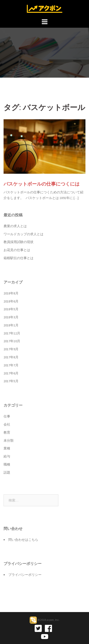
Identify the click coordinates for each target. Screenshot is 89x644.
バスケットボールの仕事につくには (42, 184)
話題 (7, 472)
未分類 (9, 440)
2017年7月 (11, 365)
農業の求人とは (15, 226)
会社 (7, 424)
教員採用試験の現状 (19, 242)
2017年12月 (12, 333)
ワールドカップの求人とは (23, 234)
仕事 (7, 416)
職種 (7, 464)
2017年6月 (11, 373)
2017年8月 (11, 357)
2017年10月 (12, 341)
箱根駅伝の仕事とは (19, 258)
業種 (7, 448)
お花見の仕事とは (17, 250)
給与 (7, 456)
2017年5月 (11, 381)
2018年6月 (11, 301)
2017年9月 (11, 349)
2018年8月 (11, 293)
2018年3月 (11, 317)
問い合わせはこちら (23, 540)
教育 (7, 432)
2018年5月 (11, 309)
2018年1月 (11, 325)
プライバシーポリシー (25, 575)
